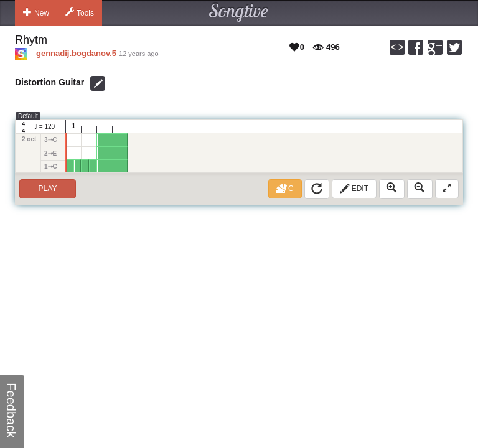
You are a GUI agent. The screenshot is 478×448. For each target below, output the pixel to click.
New (36, 12)
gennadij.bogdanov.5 (76, 53)
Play (48, 189)
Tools (80, 12)
